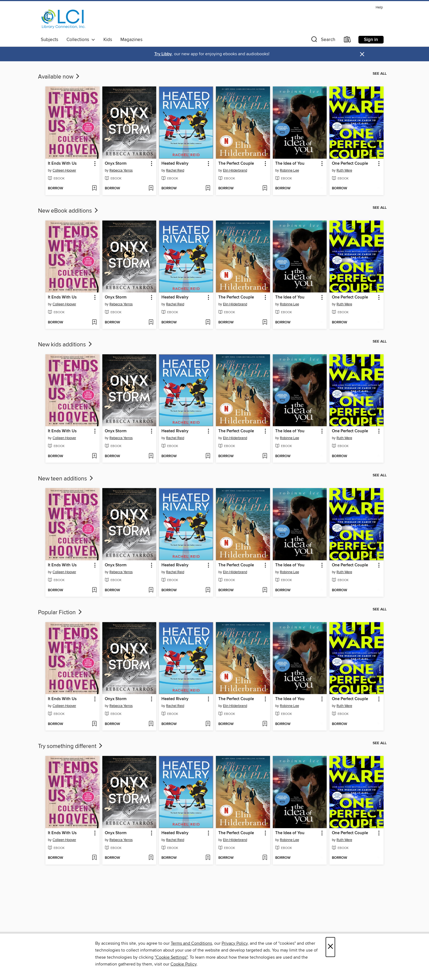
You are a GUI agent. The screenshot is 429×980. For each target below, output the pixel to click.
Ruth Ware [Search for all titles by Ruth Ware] (344, 170)
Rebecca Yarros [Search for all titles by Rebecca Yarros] (121, 170)
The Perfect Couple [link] (236, 164)
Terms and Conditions (191, 943)
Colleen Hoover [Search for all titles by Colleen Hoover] (64, 170)
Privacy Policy (235, 943)
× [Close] (330, 947)
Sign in (371, 40)
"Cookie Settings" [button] (171, 957)
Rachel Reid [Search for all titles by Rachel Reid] (175, 170)
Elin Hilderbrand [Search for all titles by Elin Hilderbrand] (235, 170)
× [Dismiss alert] (362, 54)
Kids (108, 40)
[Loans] (347, 41)
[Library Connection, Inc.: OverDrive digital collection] (63, 19)
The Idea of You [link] (290, 164)
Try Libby (163, 54)
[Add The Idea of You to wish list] (321, 189)
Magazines (131, 40)
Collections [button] (81, 40)
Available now (59, 77)
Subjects (50, 40)
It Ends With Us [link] (62, 164)
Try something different (71, 746)
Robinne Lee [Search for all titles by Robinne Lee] (289, 170)
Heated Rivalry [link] (175, 164)
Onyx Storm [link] (116, 164)
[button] (323, 41)
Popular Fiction (60, 613)
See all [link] (380, 74)
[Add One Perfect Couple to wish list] (378, 189)
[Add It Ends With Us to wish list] (94, 189)
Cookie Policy (183, 964)
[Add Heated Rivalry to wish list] (208, 189)
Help (379, 8)
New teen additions (66, 479)
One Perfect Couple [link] (350, 164)
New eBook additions (69, 211)
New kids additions (66, 345)
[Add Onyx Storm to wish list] (151, 189)
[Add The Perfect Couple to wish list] (265, 189)
